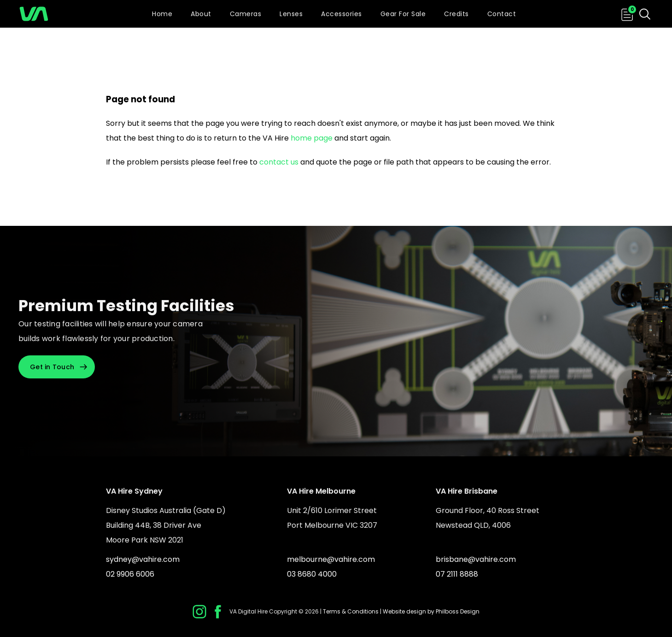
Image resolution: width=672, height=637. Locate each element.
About (201, 14)
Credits (456, 14)
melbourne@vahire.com (331, 559)
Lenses (291, 14)
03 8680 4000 (312, 574)
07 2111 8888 (457, 574)
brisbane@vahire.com (476, 559)
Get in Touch (52, 367)
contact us (279, 162)
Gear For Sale (403, 14)
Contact (502, 14)
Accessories (342, 14)
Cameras (246, 14)
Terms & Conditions (351, 611)
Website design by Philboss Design (431, 611)
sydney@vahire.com (143, 559)
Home (162, 14)
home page (312, 138)
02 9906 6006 (130, 574)
